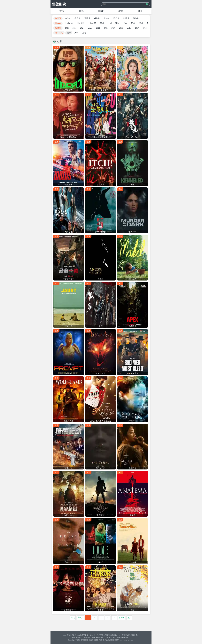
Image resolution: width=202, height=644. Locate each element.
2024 (82, 28)
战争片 (136, 18)
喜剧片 (77, 18)
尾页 (129, 618)
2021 (106, 28)
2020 (113, 28)
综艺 (121, 11)
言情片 (107, 18)
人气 (76, 33)
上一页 (80, 618)
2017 (137, 28)
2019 (121, 28)
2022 (98, 28)
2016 (145, 28)
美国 (102, 23)
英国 (117, 23)
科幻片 (97, 18)
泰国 (149, 23)
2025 (74, 28)
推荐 (84, 33)
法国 (110, 23)
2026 (67, 28)
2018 (129, 28)
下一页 (122, 618)
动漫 (140, 11)
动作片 (68, 18)
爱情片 (87, 18)
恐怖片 (116, 18)
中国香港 (80, 23)
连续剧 (101, 11)
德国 (141, 23)
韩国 (133, 23)
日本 (125, 23)
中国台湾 (92, 23)
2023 (90, 28)
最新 (69, 33)
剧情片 (126, 18)
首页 (62, 11)
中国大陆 (69, 23)
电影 (81, 11)
